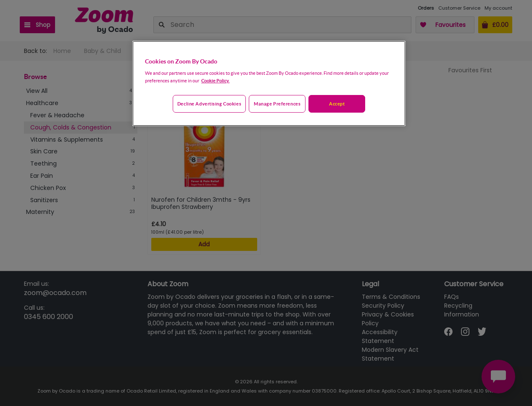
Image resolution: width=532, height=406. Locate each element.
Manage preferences (277, 104)
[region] (269, 84)
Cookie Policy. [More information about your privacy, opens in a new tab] (215, 80)
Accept (337, 104)
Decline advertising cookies (209, 104)
